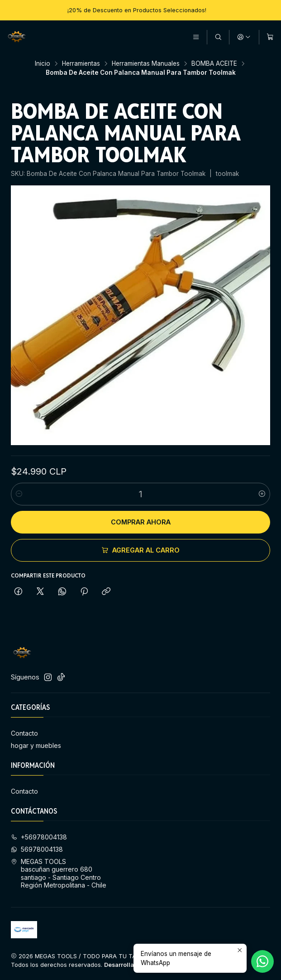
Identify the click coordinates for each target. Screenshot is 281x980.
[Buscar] (218, 37)
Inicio (43, 64)
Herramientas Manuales (146, 64)
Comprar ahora (141, 522)
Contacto (24, 733)
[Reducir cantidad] (19, 494)
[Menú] (196, 37)
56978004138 (37, 849)
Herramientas (81, 64)
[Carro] (270, 37)
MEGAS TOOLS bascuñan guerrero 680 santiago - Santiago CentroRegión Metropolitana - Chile (59, 873)
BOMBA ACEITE (214, 64)
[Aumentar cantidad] (262, 494)
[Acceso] (244, 37)
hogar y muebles (36, 745)
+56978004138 (39, 837)
